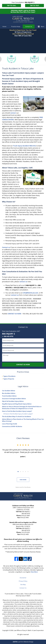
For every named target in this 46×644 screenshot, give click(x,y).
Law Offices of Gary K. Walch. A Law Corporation (29, 630)
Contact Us (29, 27)
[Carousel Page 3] (23, 472)
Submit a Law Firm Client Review (23, 487)
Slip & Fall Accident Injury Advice (13, 401)
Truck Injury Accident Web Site (25, 146)
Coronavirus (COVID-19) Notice (12, 426)
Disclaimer (23, 578)
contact (13, 113)
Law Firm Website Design (23, 642)
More (43, 27)
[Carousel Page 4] (26, 472)
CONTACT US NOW (14, 314)
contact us (23, 282)
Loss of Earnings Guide (10, 424)
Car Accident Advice (9, 391)
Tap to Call (12, 5)
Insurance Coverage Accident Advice (14, 399)
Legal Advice (23, 386)
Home (4, 27)
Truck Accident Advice (9, 396)
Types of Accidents (9, 376)
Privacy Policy (23, 581)
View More (23, 480)
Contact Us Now (23, 365)
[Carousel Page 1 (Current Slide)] (18, 472)
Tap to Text (35, 5)
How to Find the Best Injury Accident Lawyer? (19, 414)
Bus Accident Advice (9, 393)
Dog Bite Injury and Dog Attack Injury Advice (17, 404)
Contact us (6, 247)
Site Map (23, 585)
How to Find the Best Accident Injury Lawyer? (17, 411)
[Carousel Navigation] (23, 471)
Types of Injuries (9, 379)
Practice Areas (16, 27)
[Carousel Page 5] (28, 472)
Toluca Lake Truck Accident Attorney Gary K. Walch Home (23, 19)
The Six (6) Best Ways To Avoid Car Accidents (16, 417)
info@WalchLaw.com (31, 293)
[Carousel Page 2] (21, 472)
